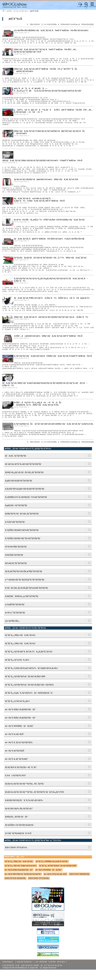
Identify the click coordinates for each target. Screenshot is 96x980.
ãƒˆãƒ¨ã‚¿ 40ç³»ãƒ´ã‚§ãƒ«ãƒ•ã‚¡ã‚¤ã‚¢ (21, 866)
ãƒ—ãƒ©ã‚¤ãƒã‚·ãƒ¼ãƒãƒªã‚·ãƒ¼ (51, 962)
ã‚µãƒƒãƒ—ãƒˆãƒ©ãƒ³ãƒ (17, 505)
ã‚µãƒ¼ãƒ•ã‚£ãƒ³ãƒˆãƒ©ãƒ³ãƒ (19, 481)
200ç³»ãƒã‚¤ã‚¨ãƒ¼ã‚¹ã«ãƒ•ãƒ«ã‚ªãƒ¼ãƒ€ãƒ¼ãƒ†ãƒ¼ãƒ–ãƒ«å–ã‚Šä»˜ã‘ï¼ (52, 317)
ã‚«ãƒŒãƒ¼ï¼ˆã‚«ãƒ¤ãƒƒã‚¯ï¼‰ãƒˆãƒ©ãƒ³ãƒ (27, 497)
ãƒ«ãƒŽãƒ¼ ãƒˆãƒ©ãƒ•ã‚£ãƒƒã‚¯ (20, 825)
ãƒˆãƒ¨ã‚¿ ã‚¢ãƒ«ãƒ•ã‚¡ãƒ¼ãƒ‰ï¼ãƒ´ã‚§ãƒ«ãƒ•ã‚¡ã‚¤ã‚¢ (31, 668)
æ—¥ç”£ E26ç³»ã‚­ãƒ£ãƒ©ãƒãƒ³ (20, 709)
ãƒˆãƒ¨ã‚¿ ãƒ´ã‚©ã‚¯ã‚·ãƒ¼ (17, 660)
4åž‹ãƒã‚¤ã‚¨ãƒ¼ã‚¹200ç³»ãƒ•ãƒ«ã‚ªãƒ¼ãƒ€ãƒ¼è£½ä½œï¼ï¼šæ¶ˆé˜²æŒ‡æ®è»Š (42, 160)
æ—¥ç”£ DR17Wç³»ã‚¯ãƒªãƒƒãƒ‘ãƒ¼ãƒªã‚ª (23, 874)
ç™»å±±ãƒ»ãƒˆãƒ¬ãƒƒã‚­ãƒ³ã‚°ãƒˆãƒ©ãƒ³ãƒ (25, 580)
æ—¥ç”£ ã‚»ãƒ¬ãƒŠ (14, 734)
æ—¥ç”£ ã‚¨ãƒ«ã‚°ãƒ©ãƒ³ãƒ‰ (19, 742)
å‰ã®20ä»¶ (60, 24)
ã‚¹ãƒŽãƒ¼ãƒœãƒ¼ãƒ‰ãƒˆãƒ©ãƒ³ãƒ (22, 530)
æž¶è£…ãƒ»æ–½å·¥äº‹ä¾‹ (17, 11)
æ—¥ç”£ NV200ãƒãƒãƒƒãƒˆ (19, 726)
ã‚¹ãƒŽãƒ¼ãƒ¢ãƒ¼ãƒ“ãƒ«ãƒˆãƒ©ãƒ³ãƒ (23, 538)
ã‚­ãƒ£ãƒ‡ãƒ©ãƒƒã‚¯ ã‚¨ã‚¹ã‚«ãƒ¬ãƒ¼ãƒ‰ (24, 800)
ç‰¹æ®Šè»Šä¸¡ (12, 621)
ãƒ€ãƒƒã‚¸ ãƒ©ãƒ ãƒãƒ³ (17, 817)
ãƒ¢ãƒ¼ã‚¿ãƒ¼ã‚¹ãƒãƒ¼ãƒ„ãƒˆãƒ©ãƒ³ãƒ (25, 472)
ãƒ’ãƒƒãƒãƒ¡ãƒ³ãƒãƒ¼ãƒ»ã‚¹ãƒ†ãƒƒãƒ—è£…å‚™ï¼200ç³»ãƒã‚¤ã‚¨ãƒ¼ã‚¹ (51, 258)
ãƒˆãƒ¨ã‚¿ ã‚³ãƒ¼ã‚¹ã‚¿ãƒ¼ (17, 701)
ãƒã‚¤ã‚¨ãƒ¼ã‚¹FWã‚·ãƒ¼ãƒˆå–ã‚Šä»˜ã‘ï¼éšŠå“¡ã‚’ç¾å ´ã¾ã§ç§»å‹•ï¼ (53, 298)
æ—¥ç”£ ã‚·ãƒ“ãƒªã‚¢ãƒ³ (17, 759)
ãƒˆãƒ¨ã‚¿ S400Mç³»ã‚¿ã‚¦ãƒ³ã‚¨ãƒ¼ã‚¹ (52, 861)
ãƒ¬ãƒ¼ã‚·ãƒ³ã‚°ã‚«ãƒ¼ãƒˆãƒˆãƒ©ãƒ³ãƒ (24, 464)
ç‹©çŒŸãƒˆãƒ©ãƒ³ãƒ (15, 604)
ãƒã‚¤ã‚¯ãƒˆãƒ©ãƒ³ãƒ (16, 456)
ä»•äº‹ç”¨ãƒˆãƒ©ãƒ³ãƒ (16, 613)
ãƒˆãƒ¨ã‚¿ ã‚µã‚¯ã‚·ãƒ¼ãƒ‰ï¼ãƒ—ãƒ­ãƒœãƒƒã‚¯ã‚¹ (29, 693)
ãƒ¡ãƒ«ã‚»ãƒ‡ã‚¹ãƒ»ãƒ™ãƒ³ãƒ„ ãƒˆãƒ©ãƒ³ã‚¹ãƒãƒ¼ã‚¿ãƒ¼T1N (34, 792)
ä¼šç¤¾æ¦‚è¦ (8, 962)
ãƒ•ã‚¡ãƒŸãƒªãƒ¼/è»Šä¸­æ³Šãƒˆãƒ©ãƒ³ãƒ (24, 571)
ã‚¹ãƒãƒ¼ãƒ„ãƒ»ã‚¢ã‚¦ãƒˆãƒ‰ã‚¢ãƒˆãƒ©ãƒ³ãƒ (27, 588)
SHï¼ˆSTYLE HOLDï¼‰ (15, 878)
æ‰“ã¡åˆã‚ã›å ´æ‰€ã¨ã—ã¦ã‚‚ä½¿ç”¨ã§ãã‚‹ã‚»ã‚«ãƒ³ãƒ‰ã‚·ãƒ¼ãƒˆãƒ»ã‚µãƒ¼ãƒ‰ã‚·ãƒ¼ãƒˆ (48, 90)
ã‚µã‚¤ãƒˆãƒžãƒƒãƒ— (25, 962)
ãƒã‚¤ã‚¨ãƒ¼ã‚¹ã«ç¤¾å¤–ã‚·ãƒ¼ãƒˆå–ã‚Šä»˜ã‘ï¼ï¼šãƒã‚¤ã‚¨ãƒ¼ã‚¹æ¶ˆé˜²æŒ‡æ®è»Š (39, 200)
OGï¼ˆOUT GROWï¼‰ (79, 874)
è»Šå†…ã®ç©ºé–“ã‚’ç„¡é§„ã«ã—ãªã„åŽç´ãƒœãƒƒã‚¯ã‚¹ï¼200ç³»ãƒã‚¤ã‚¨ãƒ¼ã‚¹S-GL (38, 404)
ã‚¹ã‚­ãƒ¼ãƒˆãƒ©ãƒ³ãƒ (15, 522)
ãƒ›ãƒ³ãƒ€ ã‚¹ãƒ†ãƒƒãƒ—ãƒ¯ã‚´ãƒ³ (21, 767)
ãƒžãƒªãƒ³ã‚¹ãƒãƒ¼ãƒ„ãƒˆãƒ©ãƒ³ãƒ (22, 514)
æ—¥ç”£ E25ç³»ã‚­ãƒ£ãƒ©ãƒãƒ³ (20, 718)
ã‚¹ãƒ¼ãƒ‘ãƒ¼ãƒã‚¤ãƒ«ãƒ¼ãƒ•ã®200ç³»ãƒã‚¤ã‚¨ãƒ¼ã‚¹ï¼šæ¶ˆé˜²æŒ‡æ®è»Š (53, 356)
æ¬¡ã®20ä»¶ (82, 24)
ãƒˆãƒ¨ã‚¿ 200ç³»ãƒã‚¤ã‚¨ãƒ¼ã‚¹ (20, 635)
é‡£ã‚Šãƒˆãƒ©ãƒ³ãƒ (15, 555)
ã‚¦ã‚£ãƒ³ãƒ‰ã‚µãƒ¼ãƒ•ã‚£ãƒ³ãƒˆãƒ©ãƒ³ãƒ (25, 489)
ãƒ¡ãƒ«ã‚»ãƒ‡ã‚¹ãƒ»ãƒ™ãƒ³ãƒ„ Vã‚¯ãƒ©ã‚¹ (25, 784)
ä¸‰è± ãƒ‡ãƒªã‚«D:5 (15, 775)
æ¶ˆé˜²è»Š (34, 11)
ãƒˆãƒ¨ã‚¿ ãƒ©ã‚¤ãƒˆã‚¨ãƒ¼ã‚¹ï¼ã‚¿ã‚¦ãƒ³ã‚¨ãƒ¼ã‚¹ (29, 652)
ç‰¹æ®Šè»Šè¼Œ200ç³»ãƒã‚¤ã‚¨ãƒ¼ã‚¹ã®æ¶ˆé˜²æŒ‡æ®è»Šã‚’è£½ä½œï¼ (52, 30)
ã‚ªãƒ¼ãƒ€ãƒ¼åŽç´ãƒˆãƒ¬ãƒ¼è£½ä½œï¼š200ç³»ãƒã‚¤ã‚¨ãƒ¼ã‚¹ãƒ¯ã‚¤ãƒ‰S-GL (54, 424)
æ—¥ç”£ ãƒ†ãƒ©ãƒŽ (15, 751)
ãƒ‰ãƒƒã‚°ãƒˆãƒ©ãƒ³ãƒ (17, 563)
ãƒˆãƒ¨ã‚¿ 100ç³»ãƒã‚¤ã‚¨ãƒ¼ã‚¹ (20, 643)
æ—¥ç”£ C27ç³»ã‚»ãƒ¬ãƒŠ (55, 874)
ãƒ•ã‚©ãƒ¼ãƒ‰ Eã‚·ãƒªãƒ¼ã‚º (19, 809)
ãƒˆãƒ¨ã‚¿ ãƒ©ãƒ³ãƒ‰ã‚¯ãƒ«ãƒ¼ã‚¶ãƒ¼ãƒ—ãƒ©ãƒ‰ (30, 685)
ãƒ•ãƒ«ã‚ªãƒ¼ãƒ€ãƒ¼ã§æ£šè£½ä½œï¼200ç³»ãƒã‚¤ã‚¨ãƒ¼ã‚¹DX (46, 179)
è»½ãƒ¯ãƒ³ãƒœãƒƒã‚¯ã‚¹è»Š (18, 833)
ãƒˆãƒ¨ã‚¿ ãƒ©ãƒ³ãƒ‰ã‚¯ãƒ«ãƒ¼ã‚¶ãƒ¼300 (25, 676)
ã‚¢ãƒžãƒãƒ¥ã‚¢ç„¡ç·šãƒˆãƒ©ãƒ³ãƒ (22, 596)
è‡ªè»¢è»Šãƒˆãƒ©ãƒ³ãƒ (16, 547)
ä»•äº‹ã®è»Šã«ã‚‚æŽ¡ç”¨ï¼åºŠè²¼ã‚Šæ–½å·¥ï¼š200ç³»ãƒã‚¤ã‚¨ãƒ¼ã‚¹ (50, 220)
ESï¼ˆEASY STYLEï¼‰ (39, 878)
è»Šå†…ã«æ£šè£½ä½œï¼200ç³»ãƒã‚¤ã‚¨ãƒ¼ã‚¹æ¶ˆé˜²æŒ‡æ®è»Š (48, 336)
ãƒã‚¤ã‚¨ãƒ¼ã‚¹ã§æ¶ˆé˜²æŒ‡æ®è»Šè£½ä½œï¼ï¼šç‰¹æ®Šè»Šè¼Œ (49, 239)
